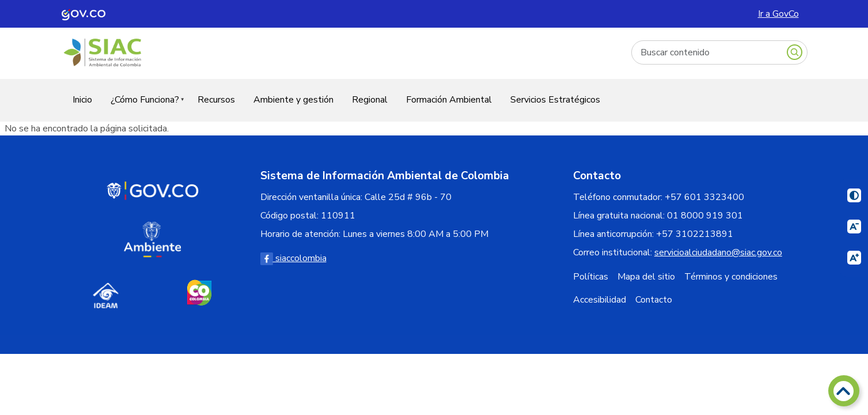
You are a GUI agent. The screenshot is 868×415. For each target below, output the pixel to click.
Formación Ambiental (449, 100)
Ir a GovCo (778, 14)
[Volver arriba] (844, 391)
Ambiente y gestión (293, 100)
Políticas (591, 277)
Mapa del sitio (646, 277)
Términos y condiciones (731, 277)
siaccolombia (293, 258)
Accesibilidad (600, 300)
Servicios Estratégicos (555, 100)
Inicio (82, 100)
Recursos (216, 100)
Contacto (654, 300)
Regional (370, 100)
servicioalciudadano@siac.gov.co (718, 252)
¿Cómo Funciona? (143, 107)
